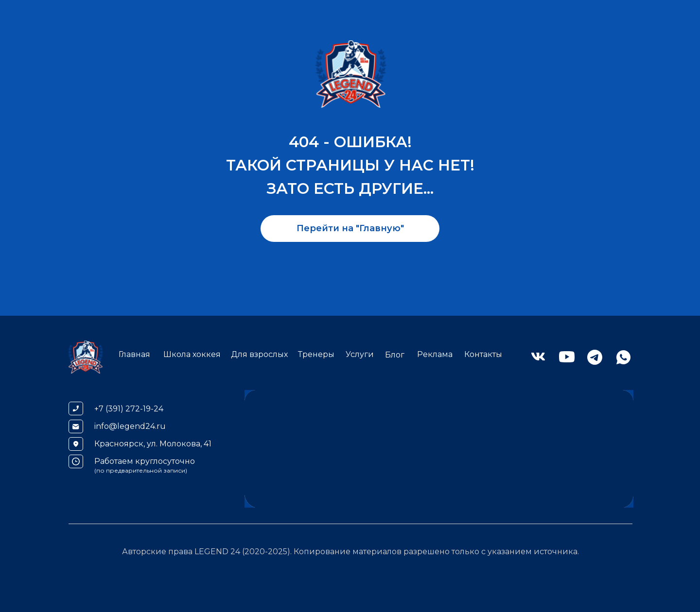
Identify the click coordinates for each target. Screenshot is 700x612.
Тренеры (316, 354)
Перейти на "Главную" (350, 228)
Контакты (483, 354)
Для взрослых (259, 354)
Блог (395, 355)
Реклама (435, 354)
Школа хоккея (192, 354)
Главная (134, 354)
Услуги (360, 354)
